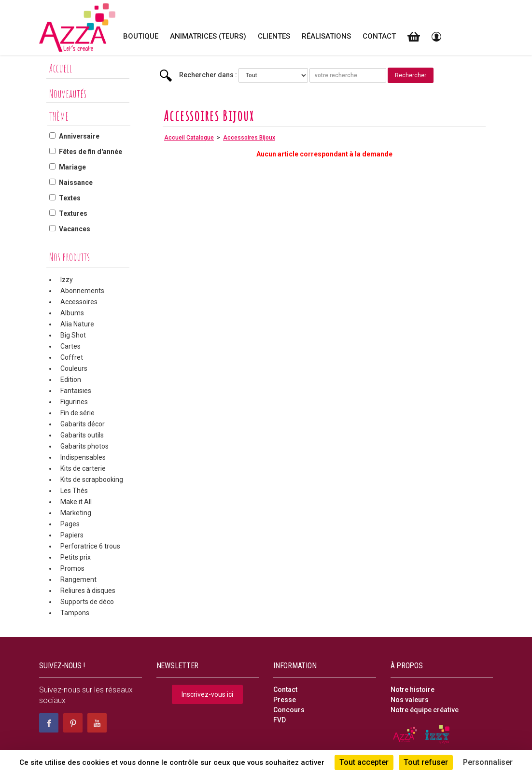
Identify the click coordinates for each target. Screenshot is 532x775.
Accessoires (79, 302)
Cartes (70, 346)
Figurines (74, 402)
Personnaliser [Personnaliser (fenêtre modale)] (488, 762)
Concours (289, 710)
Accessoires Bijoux (249, 138)
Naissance (76, 183)
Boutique (141, 36)
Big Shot (73, 335)
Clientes (274, 36)
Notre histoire (413, 690)
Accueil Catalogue (189, 138)
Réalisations (326, 36)
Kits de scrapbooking (92, 479)
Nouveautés (68, 94)
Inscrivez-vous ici (207, 694)
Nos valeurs (410, 700)
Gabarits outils (82, 435)
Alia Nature (77, 324)
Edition (71, 380)
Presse (285, 700)
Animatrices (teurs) (208, 36)
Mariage (72, 167)
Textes (70, 198)
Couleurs (74, 368)
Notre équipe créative (425, 710)
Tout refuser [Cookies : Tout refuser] (426, 762)
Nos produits (70, 257)
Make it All (76, 502)
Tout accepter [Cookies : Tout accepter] (364, 762)
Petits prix (76, 557)
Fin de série (77, 413)
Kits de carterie (83, 468)
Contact (379, 36)
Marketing (76, 513)
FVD (280, 720)
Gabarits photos (84, 446)
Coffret (72, 357)
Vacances (75, 229)
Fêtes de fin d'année (91, 152)
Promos (72, 568)
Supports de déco (87, 602)
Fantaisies (76, 391)
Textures (73, 213)
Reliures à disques (88, 591)
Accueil (61, 68)
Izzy (67, 280)
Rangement (78, 579)
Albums (72, 313)
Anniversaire (79, 136)
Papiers (72, 535)
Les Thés (74, 491)
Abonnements (82, 291)
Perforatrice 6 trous (90, 546)
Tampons (75, 613)
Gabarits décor (83, 424)
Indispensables (83, 457)
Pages (70, 524)
